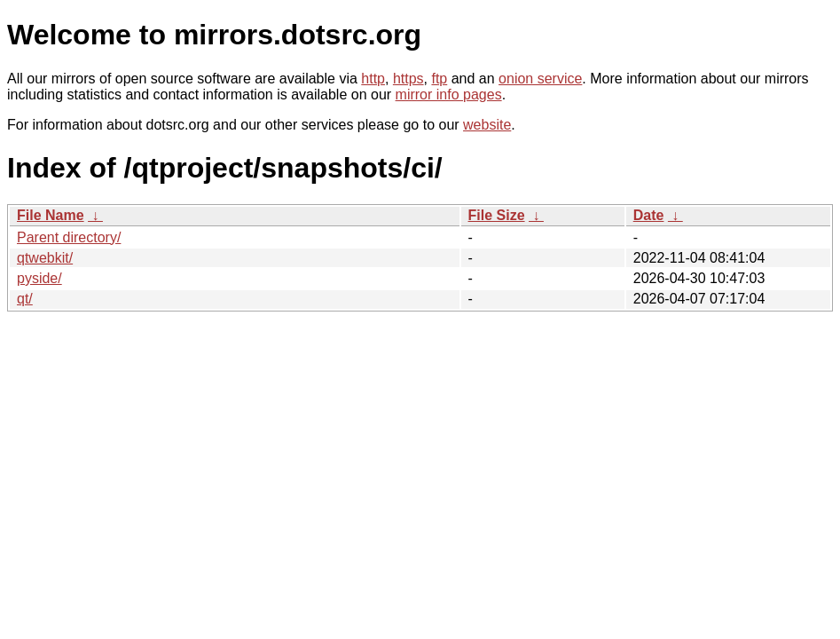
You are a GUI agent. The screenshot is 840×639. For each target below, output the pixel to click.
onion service (540, 79)
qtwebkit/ (45, 258)
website (487, 125)
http (373, 79)
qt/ (25, 299)
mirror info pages (449, 95)
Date (649, 215)
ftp (439, 79)
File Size (497, 215)
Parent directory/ (69, 237)
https (408, 79)
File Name (51, 215)
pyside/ (39, 278)
